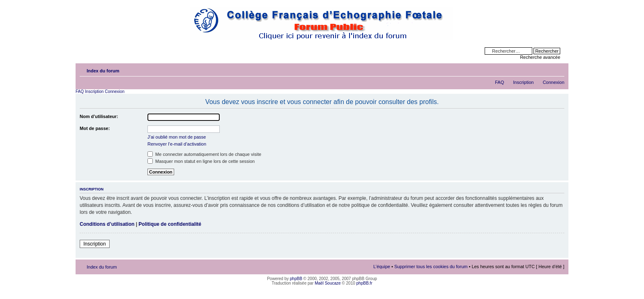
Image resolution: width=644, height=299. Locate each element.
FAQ (499, 82)
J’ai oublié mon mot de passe (177, 137)
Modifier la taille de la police (558, 69)
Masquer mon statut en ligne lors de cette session (201, 161)
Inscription (523, 82)
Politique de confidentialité (170, 224)
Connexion (553, 82)
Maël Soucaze (328, 283)
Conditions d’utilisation (107, 224)
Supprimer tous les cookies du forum (431, 267)
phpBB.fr (365, 283)
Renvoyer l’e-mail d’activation (177, 144)
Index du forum (103, 71)
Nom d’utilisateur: (99, 116)
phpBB (296, 279)
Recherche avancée (540, 57)
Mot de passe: (95, 128)
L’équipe (382, 267)
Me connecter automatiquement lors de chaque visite (204, 154)
